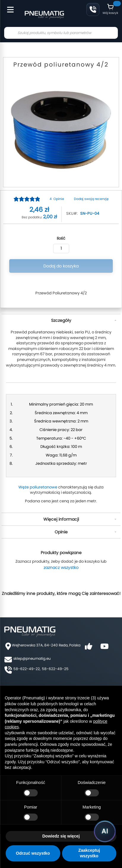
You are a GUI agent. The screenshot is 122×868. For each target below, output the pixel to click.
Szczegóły (61, 320)
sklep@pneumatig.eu (32, 658)
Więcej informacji (61, 519)
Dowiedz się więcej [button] (61, 836)
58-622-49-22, (27, 669)
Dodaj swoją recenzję (91, 199)
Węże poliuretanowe (38, 487)
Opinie (61, 532)
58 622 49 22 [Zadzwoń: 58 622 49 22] (93, 9)
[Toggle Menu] (8, 7)
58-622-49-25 (55, 669)
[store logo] (44, 14)
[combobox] (61, 33)
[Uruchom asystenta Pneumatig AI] (105, 831)
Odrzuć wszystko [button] (33, 853)
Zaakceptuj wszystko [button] (89, 853)
